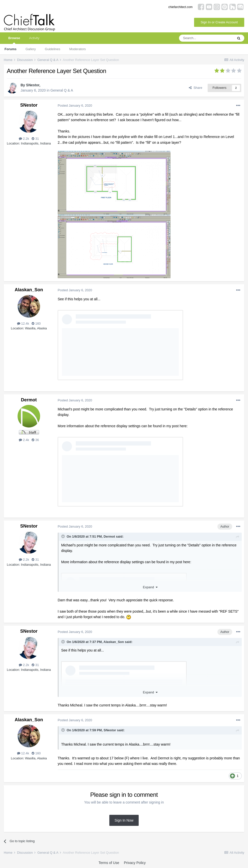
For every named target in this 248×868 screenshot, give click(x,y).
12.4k (23, 323)
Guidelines (53, 49)
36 (35, 440)
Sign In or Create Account (219, 22)
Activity (34, 38)
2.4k (24, 440)
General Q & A (62, 90)
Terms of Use (109, 863)
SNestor (33, 85)
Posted (75, 105)
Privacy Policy (135, 863)
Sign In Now (124, 820)
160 (36, 323)
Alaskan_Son (29, 290)
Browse (14, 40)
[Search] (206, 38)
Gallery (31, 49)
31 (35, 139)
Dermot (29, 400)
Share (195, 88)
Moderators (77, 49)
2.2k (24, 139)
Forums (11, 49)
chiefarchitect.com (180, 7)
